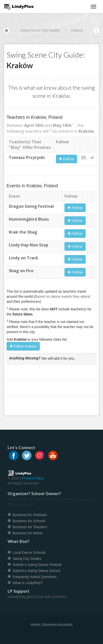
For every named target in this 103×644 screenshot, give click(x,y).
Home (35, 625)
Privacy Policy (33, 478)
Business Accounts (58, 625)
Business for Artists (28, 533)
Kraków (77, 30)
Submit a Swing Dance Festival (37, 565)
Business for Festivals (30, 515)
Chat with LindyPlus (51, 597)
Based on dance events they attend (63, 296)
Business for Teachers (30, 527)
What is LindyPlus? (28, 583)
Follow (66, 159)
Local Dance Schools (29, 553)
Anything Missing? (25, 358)
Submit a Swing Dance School (36, 571)
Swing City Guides (27, 559)
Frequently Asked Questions (35, 577)
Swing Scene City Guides (40, 30)
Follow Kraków (23, 346)
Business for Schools (29, 521)
